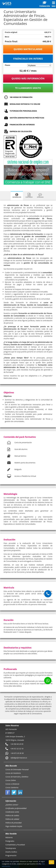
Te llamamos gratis (28, 88)
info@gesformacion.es (19, 758)
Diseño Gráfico (11, 852)
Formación (45, 4)
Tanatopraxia (11, 848)
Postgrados (10, 841)
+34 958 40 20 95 (17, 744)
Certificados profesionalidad (16, 808)
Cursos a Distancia (12, 784)
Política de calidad (12, 819)
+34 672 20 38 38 (17, 753)
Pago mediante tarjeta (14, 826)
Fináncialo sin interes (28, 59)
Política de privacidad (13, 823)
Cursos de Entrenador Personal (17, 769)
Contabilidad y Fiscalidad (15, 845)
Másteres (9, 837)
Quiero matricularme (28, 49)
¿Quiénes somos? (12, 805)
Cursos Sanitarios (12, 788)
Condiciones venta (12, 812)
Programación (11, 855)
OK (51, 862)
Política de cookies (12, 815)
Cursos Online (11, 780)
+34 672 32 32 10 (17, 749)
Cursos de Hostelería (13, 773)
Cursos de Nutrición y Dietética (17, 777)
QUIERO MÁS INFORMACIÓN (28, 78)
